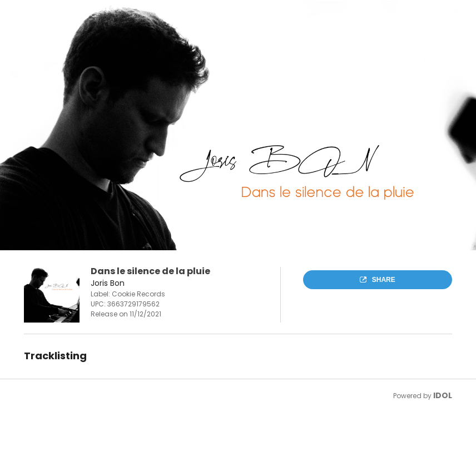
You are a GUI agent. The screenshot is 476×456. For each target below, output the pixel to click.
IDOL (443, 395)
